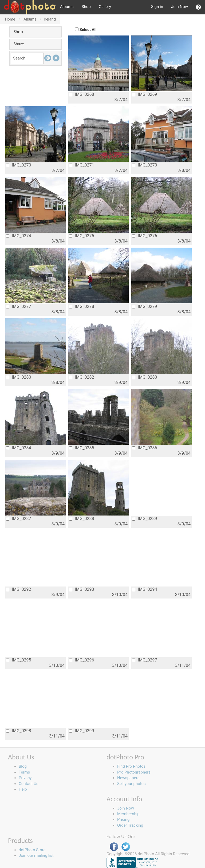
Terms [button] (24, 772)
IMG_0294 (144, 589)
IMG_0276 (144, 236)
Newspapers (128, 778)
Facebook (114, 847)
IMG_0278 (81, 306)
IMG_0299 (81, 731)
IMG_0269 (144, 94)
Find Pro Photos (131, 766)
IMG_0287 (18, 519)
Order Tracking (130, 825)
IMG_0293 (81, 589)
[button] (198, 7)
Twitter (126, 847)
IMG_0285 (81, 448)
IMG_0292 (18, 589)
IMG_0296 (81, 660)
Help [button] (23, 789)
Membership (128, 814)
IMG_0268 (81, 94)
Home (10, 19)
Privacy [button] (25, 778)
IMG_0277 (18, 306)
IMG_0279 (144, 306)
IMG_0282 (81, 377)
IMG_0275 (81, 236)
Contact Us (29, 784)
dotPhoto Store (32, 850)
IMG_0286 (144, 448)
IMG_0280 (18, 377)
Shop (86, 7)
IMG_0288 (81, 519)
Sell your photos (131, 784)
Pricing (123, 819)
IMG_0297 (144, 660)
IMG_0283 (144, 377)
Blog (23, 766)
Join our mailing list (36, 855)
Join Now (180, 7)
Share (19, 44)
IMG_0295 (18, 660)
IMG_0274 (18, 236)
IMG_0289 (144, 519)
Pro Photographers (134, 772)
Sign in (157, 7)
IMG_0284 (18, 448)
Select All (88, 30)
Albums (67, 7)
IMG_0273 (144, 165)
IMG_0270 (18, 165)
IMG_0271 (81, 165)
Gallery (105, 7)
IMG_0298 (18, 731)
